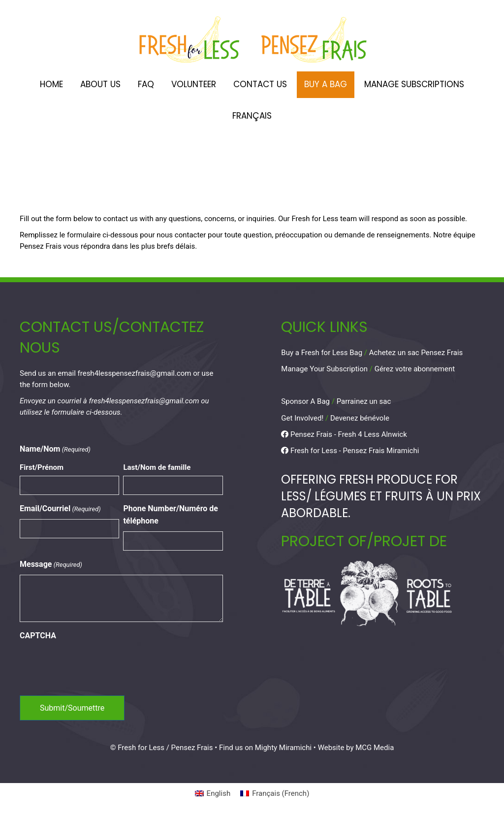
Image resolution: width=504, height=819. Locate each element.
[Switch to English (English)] (213, 794)
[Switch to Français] (252, 116)
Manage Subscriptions (414, 84)
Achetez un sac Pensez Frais (416, 353)
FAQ (146, 84)
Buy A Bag (326, 84)
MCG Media (375, 748)
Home (51, 84)
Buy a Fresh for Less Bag (322, 353)
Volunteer (194, 84)
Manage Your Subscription (324, 369)
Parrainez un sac (364, 401)
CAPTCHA (38, 636)
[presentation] (94, 665)
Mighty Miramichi (283, 748)
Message (51, 565)
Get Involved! (302, 418)
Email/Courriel (60, 509)
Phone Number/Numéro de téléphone (170, 515)
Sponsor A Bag (305, 401)
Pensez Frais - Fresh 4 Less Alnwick (344, 434)
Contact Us (260, 84)
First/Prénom (42, 467)
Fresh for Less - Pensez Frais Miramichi (350, 451)
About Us (100, 84)
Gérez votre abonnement (415, 369)
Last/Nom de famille (157, 467)
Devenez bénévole (360, 418)
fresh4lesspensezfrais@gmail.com (135, 373)
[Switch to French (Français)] (275, 794)
